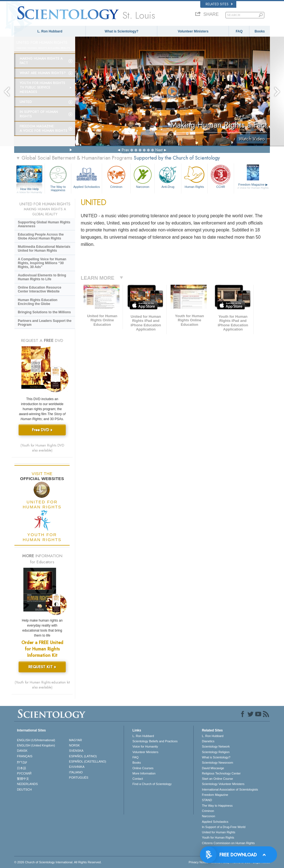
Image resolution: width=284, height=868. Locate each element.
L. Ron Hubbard (50, 31)
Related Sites (219, 4)
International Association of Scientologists (230, 789)
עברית (22, 762)
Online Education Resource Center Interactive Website (40, 289)
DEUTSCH (24, 789)
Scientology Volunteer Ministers (223, 784)
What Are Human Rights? (43, 73)
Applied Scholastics (87, 176)
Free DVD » (42, 430)
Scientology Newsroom (218, 763)
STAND (207, 800)
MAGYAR (76, 740)
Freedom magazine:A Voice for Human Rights (44, 128)
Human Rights (194, 176)
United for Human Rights (219, 832)
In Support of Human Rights (39, 114)
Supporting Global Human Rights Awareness (44, 224)
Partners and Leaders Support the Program (45, 323)
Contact (138, 779)
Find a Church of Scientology (152, 784)
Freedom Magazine (253, 186)
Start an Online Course (217, 779)
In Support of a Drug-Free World (224, 827)
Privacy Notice (198, 862)
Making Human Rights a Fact (41, 61)
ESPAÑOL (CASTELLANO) (88, 761)
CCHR (221, 176)
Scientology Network (216, 746)
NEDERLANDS (27, 784)
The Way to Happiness (58, 178)
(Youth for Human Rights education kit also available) (42, 685)
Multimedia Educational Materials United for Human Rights (44, 249)
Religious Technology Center (221, 773)
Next (159, 150)
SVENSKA (76, 751)
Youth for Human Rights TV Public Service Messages (42, 87)
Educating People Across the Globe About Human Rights (41, 236)
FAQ (239, 31)
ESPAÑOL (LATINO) (83, 756)
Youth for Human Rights (218, 837)
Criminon (116, 176)
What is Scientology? (122, 31)
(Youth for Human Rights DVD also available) (42, 448)
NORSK (74, 745)
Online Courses (143, 768)
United (26, 102)
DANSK (22, 751)
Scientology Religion (216, 752)
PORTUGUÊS (79, 778)
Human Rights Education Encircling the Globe (38, 302)
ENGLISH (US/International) (36, 740)
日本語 (21, 768)
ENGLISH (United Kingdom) (36, 745)
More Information (144, 773)
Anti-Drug (168, 176)
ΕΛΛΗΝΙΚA (77, 767)
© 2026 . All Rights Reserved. (58, 862)
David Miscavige (213, 768)
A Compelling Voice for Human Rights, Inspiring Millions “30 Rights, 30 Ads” (42, 263)
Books (260, 31)
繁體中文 (23, 779)
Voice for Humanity (145, 746)
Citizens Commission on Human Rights (228, 843)
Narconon (143, 176)
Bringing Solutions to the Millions (44, 312)
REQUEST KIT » (42, 667)
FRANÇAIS (25, 756)
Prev (125, 150)
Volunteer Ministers (193, 31)
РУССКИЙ (24, 773)
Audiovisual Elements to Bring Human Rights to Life (42, 277)
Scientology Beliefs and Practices (155, 741)
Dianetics (208, 741)
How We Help (29, 189)
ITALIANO (76, 772)
